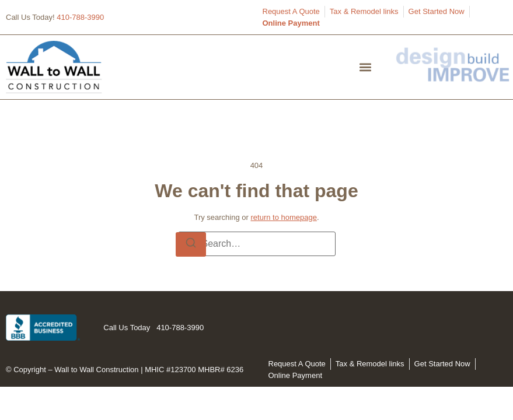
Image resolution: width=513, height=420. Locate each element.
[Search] (191, 244)
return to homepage (283, 217)
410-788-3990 (80, 17)
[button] (366, 67)
